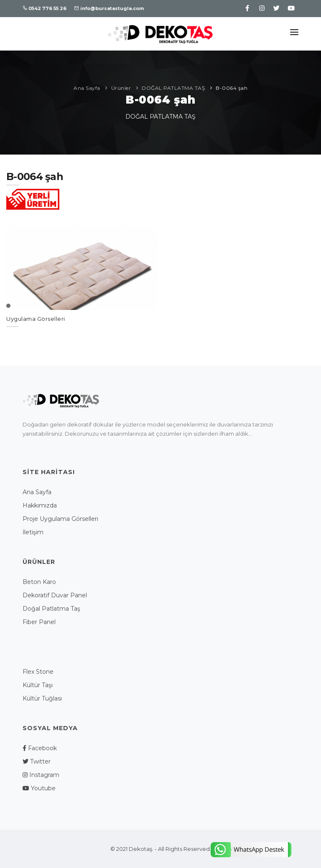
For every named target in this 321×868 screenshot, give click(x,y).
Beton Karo (39, 582)
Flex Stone (38, 672)
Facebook (40, 748)
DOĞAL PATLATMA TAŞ (173, 88)
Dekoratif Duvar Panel (55, 595)
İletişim (33, 532)
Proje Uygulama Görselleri (60, 519)
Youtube (39, 788)
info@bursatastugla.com (109, 8)
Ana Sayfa (87, 88)
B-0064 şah (232, 88)
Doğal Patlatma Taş (51, 609)
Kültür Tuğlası (42, 698)
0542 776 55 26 (45, 8)
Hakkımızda (40, 505)
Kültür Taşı (38, 685)
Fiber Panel (39, 622)
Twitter (37, 761)
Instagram (41, 775)
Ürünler (121, 88)
